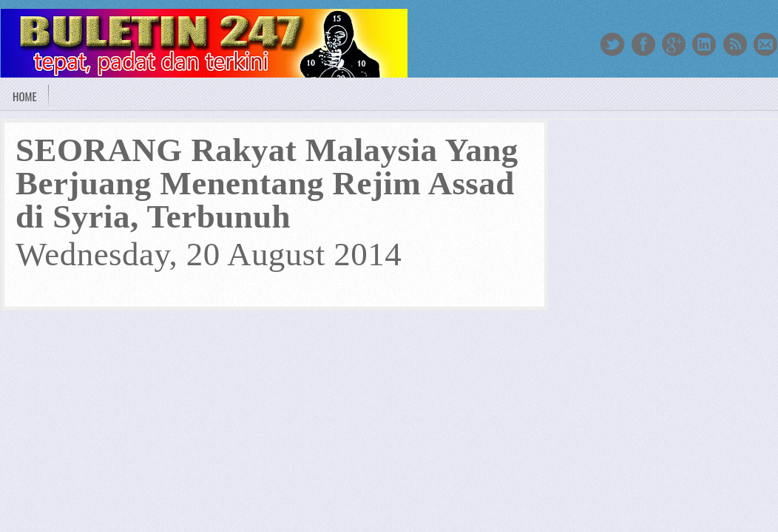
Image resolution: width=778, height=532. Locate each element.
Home (25, 96)
